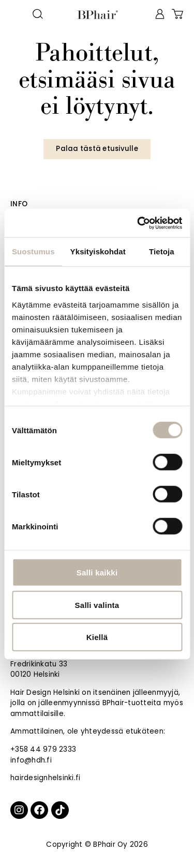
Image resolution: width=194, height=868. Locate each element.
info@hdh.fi (31, 760)
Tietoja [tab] (162, 252)
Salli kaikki (97, 573)
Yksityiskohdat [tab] (98, 252)
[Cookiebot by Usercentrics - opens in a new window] (138, 223)
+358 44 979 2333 (43, 749)
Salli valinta (97, 605)
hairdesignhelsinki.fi (45, 778)
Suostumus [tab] (33, 252)
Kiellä (97, 637)
